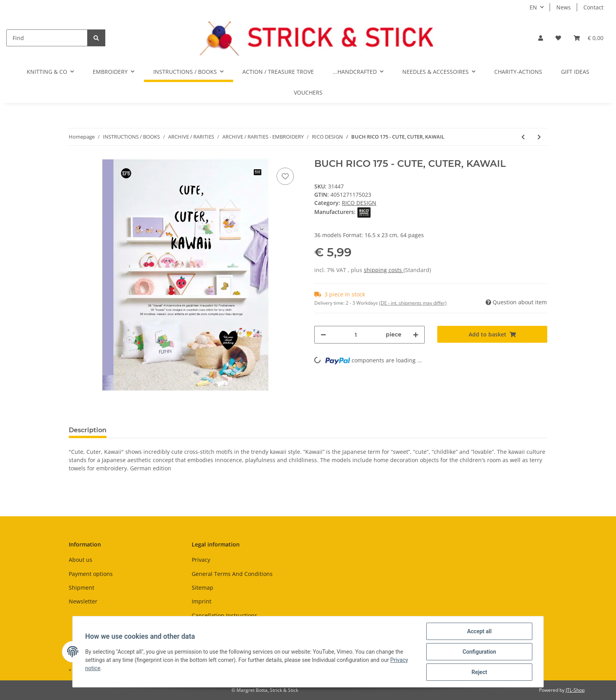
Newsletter (83, 601)
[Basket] (588, 38)
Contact (593, 7)
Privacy (201, 560)
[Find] (47, 38)
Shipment (82, 588)
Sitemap (203, 588)
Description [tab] (88, 430)
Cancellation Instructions (225, 615)
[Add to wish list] (285, 176)
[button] (541, 38)
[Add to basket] (492, 334)
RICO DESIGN (359, 203)
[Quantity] (356, 335)
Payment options (91, 574)
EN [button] (533, 7)
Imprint (202, 601)
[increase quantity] (416, 335)
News (564, 7)
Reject (479, 672)
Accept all (479, 631)
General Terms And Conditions (232, 574)
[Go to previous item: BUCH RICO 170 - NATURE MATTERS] (523, 137)
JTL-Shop (575, 690)
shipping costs (384, 270)
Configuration (479, 652)
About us (81, 560)
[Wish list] (558, 38)
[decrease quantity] (323, 335)
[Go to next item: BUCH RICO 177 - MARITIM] (539, 137)
